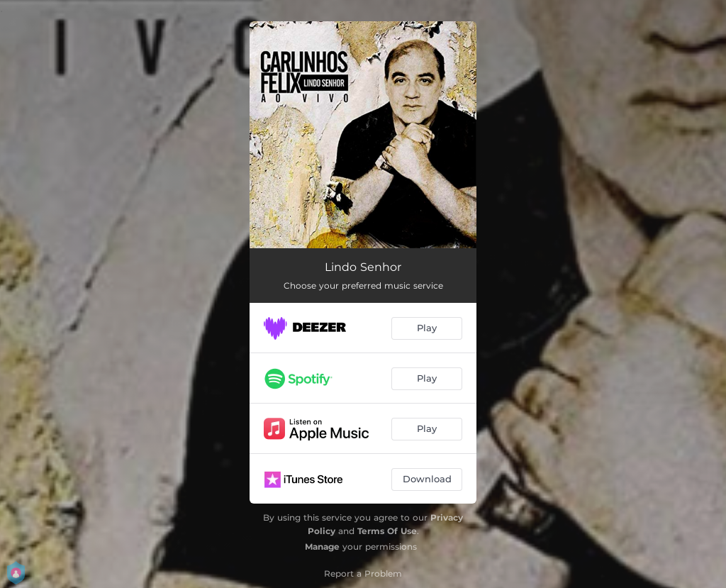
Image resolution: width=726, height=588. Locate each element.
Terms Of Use (387, 531)
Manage (322, 547)
